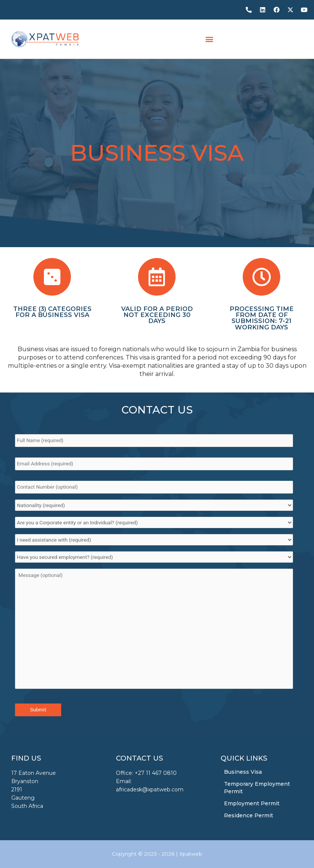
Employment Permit (252, 803)
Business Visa (243, 772)
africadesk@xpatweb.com (150, 790)
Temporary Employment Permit (257, 788)
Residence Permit (249, 815)
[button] (209, 39)
